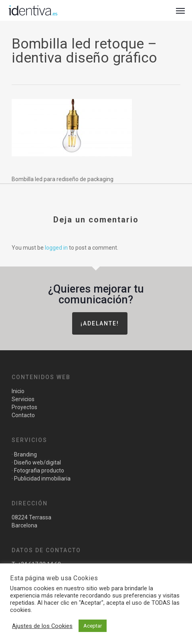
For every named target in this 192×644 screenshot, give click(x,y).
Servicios (23, 399)
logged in (56, 248)
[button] (180, 10)
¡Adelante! (100, 323)
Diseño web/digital (37, 462)
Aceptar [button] (93, 626)
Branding (25, 454)
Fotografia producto (39, 470)
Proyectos (24, 407)
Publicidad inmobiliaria (42, 478)
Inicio (18, 391)
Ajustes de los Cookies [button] (42, 626)
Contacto (23, 415)
